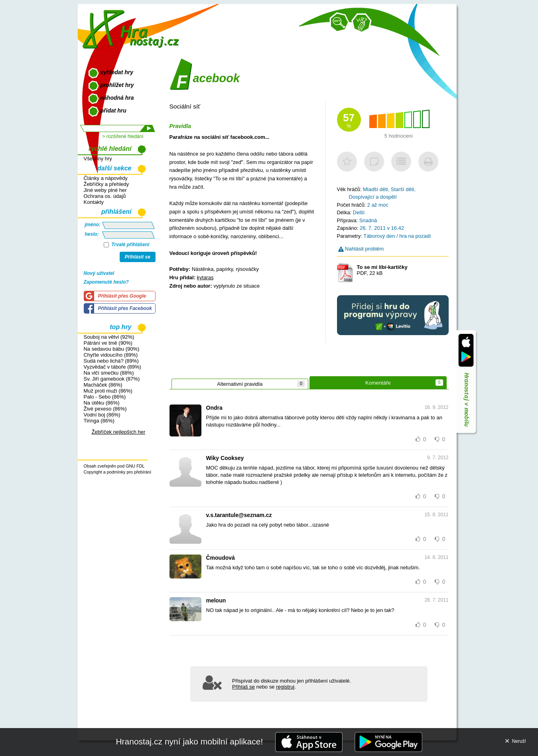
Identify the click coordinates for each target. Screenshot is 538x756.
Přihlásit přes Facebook (125, 308)
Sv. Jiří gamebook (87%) (112, 379)
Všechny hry (98, 159)
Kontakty (94, 202)
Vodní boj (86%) (102, 415)
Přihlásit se (138, 257)
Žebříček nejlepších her (119, 432)
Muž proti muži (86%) (108, 391)
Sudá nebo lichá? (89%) (111, 361)
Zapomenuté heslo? (106, 282)
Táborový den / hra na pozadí (397, 236)
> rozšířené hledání (123, 136)
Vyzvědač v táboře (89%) (112, 367)
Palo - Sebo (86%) (105, 397)
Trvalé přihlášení (127, 245)
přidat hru (113, 111)
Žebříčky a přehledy (106, 184)
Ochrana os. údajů (105, 196)
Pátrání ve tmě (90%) (108, 343)
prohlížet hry (117, 85)
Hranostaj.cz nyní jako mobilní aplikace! (189, 741)
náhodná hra (117, 98)
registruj (285, 687)
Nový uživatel (99, 273)
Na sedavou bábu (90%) (112, 349)
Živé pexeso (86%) (105, 409)
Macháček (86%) (103, 385)
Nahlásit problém (361, 249)
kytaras (205, 277)
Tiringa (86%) (99, 421)
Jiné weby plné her (105, 190)
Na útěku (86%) (102, 403)
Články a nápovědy (106, 178)
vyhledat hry (117, 72)
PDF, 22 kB (382, 270)
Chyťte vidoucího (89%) (111, 355)
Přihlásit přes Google (122, 296)
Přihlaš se (243, 687)
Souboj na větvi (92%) (109, 337)
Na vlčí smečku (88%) (109, 373)
